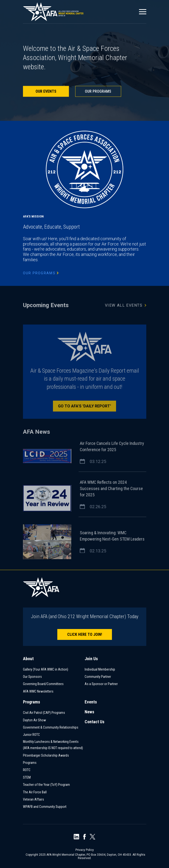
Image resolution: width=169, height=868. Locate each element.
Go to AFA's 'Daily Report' (84, 407)
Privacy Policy (85, 850)
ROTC (27, 770)
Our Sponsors (32, 677)
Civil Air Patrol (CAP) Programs (44, 713)
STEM (27, 777)
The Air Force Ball (35, 792)
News (89, 712)
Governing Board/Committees (43, 684)
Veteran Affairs (33, 799)
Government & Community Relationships (51, 727)
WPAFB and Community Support (45, 807)
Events (91, 702)
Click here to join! (85, 634)
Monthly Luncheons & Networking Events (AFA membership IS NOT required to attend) (53, 745)
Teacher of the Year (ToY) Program (46, 785)
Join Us (91, 659)
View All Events (126, 306)
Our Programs (98, 92)
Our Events (46, 92)
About (28, 659)
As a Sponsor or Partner (101, 684)
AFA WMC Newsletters (38, 691)
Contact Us (95, 722)
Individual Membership (100, 669)
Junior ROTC (31, 735)
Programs (32, 702)
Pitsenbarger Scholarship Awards (46, 755)
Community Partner (98, 677)
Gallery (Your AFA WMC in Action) (46, 669)
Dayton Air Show (34, 720)
